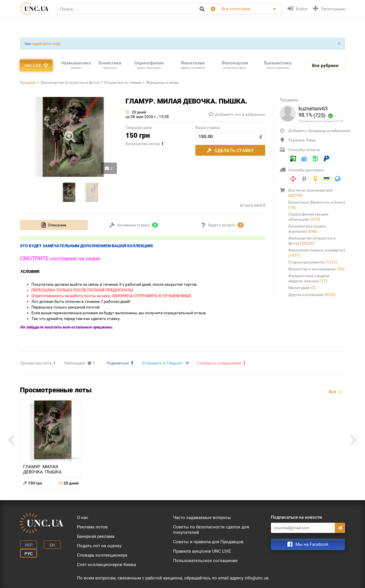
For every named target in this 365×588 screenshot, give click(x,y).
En (52, 545)
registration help (46, 44)
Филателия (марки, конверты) (317, 253)
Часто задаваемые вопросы (202, 518)
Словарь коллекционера (102, 555)
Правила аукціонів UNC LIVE (202, 551)
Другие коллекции (312, 295)
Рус (29, 554)
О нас (83, 518)
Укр (29, 545)
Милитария (302, 288)
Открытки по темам (123, 82)
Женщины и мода (162, 82)
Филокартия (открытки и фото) (70, 82)
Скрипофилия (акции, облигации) (309, 217)
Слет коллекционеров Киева (107, 565)
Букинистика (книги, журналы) (308, 229)
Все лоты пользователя (311, 193)
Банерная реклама (96, 536)
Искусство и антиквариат (317, 269)
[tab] (54, 225)
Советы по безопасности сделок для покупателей (211, 530)
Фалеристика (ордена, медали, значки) (309, 278)
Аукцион (28, 82)
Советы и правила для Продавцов (208, 542)
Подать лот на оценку (99, 546)
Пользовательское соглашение (205, 561)
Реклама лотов (92, 527)
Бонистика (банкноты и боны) (317, 205)
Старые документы (313, 262)
